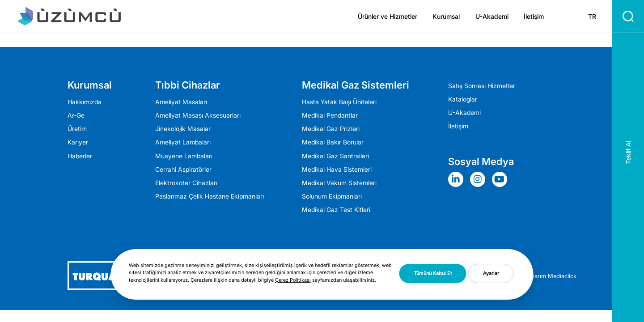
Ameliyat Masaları (181, 102)
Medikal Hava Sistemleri (337, 169)
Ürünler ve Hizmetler (388, 17)
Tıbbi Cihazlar (188, 85)
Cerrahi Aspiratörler (183, 169)
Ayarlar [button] (491, 273)
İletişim (534, 17)
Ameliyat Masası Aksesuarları (198, 115)
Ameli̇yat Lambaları (183, 142)
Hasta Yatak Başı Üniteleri (339, 102)
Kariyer (78, 142)
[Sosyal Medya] (458, 179)
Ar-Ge (76, 115)
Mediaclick (562, 276)
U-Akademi (492, 17)
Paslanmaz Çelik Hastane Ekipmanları (210, 196)
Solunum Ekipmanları (332, 196)
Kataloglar (463, 99)
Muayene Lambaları (184, 156)
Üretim (77, 129)
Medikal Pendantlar (330, 115)
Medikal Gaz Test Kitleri (336, 210)
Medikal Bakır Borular (333, 142)
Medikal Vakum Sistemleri (339, 183)
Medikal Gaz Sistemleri (356, 85)
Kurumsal (446, 17)
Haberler (80, 156)
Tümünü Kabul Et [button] (433, 273)
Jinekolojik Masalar (183, 129)
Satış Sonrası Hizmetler (482, 86)
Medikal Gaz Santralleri (335, 156)
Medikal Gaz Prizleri (331, 129)
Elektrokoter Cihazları (186, 183)
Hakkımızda (85, 102)
